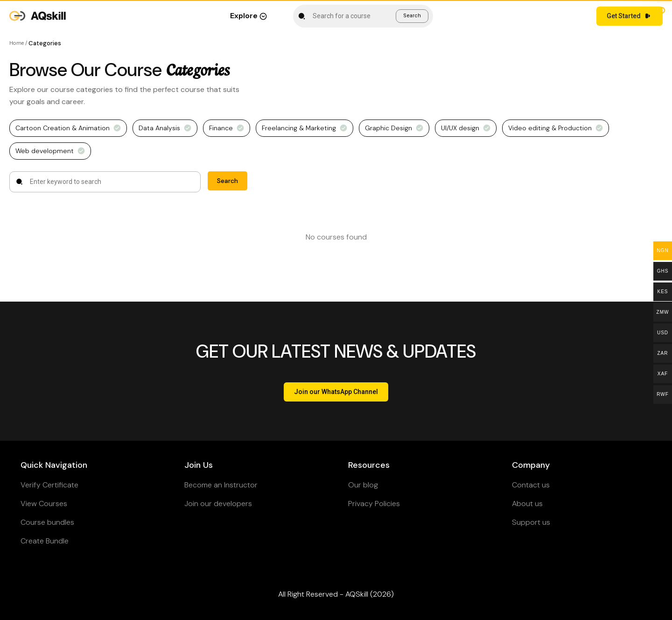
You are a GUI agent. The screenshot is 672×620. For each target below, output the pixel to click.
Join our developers (218, 504)
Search (412, 16)
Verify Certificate (49, 485)
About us (527, 504)
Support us (531, 522)
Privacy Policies (374, 504)
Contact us (531, 485)
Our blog (363, 485)
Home (17, 43)
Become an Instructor (221, 485)
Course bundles (47, 522)
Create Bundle (45, 541)
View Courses (44, 504)
